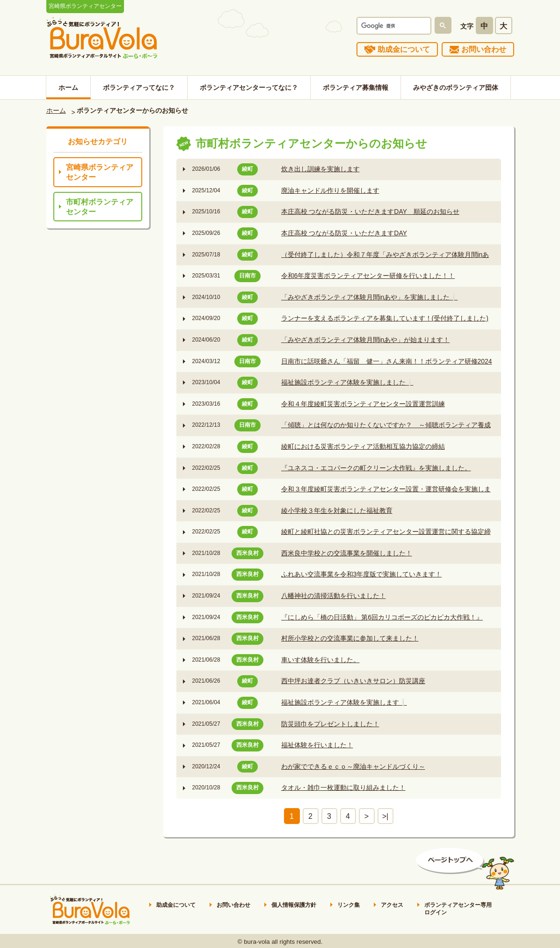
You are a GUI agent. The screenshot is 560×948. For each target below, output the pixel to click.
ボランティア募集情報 (356, 88)
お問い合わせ (484, 49)
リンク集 (349, 905)
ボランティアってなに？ (139, 88)
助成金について (404, 49)
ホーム (68, 88)
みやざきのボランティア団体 (456, 88)
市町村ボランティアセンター (100, 207)
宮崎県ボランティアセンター (100, 172)
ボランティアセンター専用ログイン (458, 909)
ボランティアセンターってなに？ (249, 88)
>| (385, 816)
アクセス (392, 905)
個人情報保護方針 (294, 905)
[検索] (393, 26)
